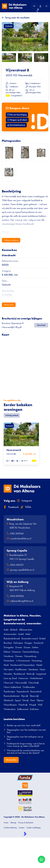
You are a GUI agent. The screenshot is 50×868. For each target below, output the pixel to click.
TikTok (26, 507)
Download (41, 325)
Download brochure (16, 125)
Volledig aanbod (12, 415)
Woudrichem (15, 519)
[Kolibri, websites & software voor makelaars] (25, 834)
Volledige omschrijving (11, 240)
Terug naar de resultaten (17, 18)
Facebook (11, 507)
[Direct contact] (34, 6)
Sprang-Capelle (17, 551)
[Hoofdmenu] (46, 6)
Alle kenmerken (9, 305)
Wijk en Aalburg (17, 582)
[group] (21, 444)
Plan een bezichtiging (17, 115)
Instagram (25, 501)
